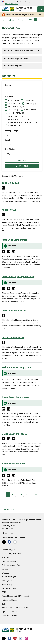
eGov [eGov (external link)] (4, 604)
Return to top (9, 509)
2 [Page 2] (12, 494)
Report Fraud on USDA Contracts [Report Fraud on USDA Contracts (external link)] (16, 596)
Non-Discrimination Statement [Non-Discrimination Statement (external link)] (15, 608)
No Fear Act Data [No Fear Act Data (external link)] (9, 588)
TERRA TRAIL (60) (13, 101)
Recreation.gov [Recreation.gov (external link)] (8, 550)
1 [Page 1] (8, 494)
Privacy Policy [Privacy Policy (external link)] (8, 581)
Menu (41, 9)
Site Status (10, 149)
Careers (5, 569)
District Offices (8, 533)
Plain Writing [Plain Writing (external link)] (7, 584)
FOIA (4, 592)
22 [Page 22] (36, 494)
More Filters (22, 160)
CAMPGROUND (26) (14, 104)
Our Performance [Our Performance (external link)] (9, 561)
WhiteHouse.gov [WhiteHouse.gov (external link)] (9, 577)
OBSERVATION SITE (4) (15, 116)
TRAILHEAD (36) (29, 101)
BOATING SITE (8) (13, 110)
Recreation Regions (13, 66)
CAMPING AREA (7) (30, 110)
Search (8, 85)
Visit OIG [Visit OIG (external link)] (5, 557)
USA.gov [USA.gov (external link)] (5, 573)
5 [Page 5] (26, 494)
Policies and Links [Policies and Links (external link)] (9, 600)
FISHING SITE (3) (13, 119)
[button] (30, 19)
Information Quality (10, 615)
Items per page (11, 131)
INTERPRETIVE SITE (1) (15, 125)
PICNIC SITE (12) (30, 104)
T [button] (35, 20)
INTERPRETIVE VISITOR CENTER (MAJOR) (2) (22, 122)
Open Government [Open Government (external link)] (10, 612)
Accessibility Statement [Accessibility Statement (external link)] (12, 553)
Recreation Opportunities (16, 59)
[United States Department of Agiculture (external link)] (6, 9)
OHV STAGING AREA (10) (16, 107)
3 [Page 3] (17, 494)
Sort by (8, 140)
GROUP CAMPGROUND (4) (16, 113)
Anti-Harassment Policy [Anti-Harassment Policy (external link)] (12, 565)
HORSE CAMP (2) (29, 119)
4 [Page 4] (22, 494)
